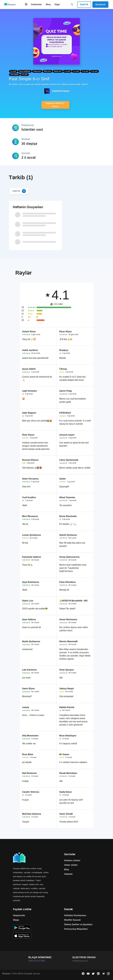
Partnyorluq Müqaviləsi (76, 929)
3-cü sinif (85, 71)
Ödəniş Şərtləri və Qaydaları (78, 924)
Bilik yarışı (47, 71)
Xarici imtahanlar (25, 71)
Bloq (67, 869)
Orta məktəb (15, 75)
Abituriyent (37, 71)
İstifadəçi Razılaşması (75, 915)
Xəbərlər (68, 874)
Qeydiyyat (100, 4)
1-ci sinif (67, 71)
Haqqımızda (19, 915)
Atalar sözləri (71, 865)
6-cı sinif (13, 71)
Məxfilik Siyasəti (72, 920)
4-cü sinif (94, 71)
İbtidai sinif (58, 71)
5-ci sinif (25, 75)
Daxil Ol (84, 4)
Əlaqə (16, 920)
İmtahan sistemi (72, 860)
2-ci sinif (76, 71)
